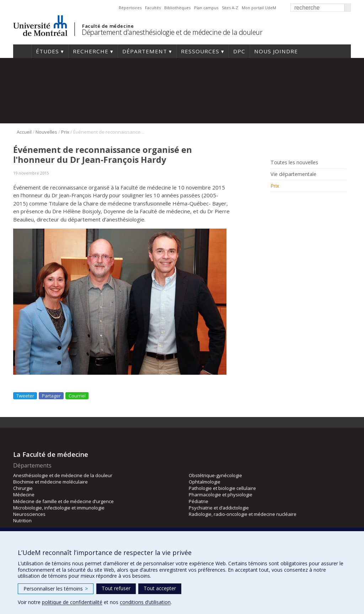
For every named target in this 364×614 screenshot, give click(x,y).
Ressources (200, 51)
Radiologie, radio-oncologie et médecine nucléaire (243, 514)
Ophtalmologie (205, 482)
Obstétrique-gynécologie (215, 475)
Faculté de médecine (108, 26)
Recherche (91, 51)
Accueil (22, 51)
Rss (275, 202)
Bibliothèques (177, 8)
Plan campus (206, 8)
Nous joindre (276, 51)
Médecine (24, 495)
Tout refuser (116, 588)
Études (47, 51)
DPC (239, 51)
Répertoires (130, 8)
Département (145, 51)
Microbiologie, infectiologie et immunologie (59, 508)
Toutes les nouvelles (294, 162)
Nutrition (22, 520)
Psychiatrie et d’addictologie (219, 508)
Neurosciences (29, 514)
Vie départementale (293, 174)
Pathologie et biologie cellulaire (222, 488)
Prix (65, 132)
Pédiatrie (199, 501)
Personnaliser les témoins (56, 589)
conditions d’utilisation (145, 602)
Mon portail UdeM (259, 8)
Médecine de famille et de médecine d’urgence (63, 501)
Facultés (153, 8)
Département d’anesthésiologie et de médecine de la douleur (172, 32)
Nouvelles (46, 132)
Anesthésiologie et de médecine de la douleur (63, 475)
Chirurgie (23, 488)
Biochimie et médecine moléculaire (50, 482)
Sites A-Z (230, 8)
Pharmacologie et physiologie (221, 495)
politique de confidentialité (72, 602)
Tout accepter (160, 588)
